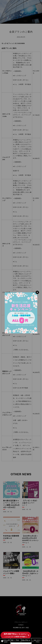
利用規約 (21, 625)
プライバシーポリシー (21, 622)
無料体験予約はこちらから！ (16, 635)
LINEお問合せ (6, 641)
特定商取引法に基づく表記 (21, 628)
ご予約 (16, 640)
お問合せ (27, 640)
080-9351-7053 (38, 641)
